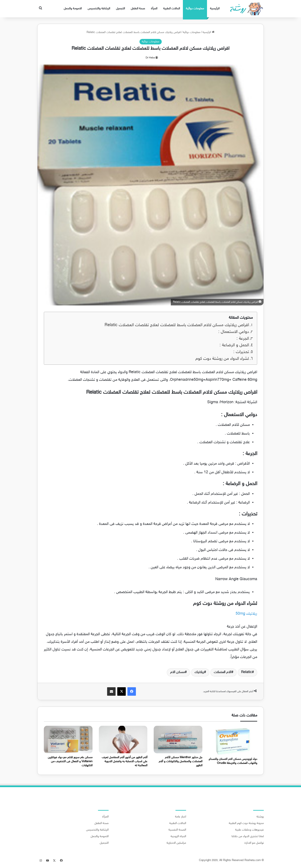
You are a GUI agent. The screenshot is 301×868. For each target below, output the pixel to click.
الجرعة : (243, 339)
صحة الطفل (138, 9)
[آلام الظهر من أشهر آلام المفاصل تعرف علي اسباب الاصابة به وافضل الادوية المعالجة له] (123, 739)
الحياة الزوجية (178, 836)
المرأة (154, 9)
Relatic (246, 672)
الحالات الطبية (172, 9)
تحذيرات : (241, 352)
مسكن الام (177, 672)
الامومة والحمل (73, 9)
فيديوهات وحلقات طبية (249, 830)
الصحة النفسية (177, 830)
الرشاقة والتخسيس (99, 9)
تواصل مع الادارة (254, 843)
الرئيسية (215, 9)
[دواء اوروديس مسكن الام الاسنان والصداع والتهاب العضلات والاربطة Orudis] (233, 740)
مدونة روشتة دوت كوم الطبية (246, 823)
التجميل (120, 9)
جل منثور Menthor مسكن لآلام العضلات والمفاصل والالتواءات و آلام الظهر (181, 761)
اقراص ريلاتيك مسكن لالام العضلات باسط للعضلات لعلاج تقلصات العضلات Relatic (177, 325)
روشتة (260, 817)
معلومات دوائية (195, 9)
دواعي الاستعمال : (234, 332)
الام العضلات (223, 672)
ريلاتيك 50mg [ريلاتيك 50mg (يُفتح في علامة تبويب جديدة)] (246, 614)
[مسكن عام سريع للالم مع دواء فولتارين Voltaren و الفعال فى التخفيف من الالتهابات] (68, 739)
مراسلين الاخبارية (176, 843)
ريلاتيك (199, 672)
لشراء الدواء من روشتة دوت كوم (222, 359)
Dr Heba (150, 58)
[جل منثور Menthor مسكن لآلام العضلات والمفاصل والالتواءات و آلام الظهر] (178, 739)
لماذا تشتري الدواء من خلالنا (248, 836)
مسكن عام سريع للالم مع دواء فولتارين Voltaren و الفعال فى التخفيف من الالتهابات (70, 761)
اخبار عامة (181, 817)
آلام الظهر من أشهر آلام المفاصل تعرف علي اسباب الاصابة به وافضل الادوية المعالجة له (125, 761)
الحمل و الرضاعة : (234, 345)
